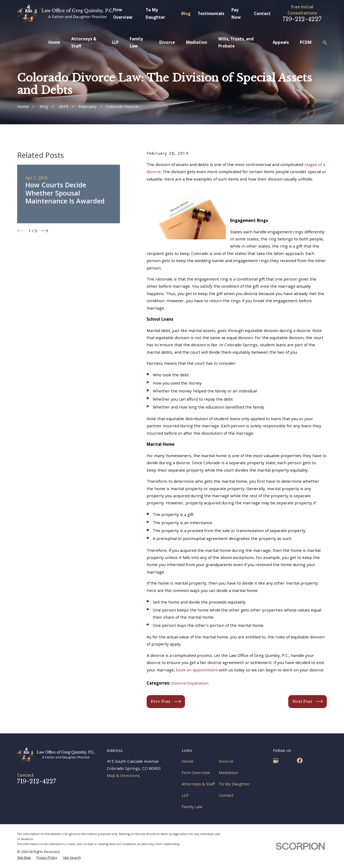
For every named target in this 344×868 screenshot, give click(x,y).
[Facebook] (300, 760)
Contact (262, 13)
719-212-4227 (302, 19)
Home (188, 761)
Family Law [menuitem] (136, 42)
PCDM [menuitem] (306, 42)
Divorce (226, 761)
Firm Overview (196, 772)
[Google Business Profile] (276, 760)
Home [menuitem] (54, 42)
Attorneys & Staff (198, 784)
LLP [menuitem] (115, 42)
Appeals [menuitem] (281, 42)
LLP (185, 795)
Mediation (228, 772)
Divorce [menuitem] (167, 42)
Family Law (192, 807)
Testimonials (211, 13)
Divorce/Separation (190, 683)
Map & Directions (123, 775)
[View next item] (45, 231)
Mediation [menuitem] (197, 42)
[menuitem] (24, 858)
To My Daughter (234, 784)
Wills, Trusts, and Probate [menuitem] (236, 42)
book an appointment (197, 670)
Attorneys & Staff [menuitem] (84, 42)
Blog (186, 13)
